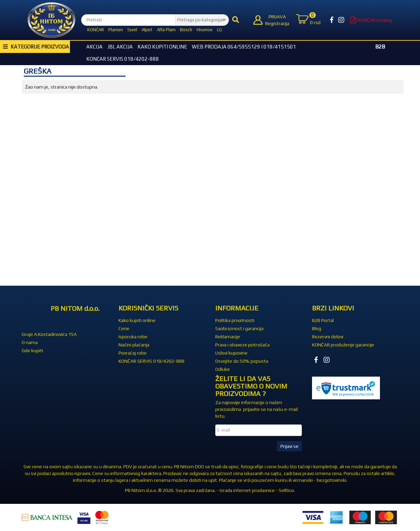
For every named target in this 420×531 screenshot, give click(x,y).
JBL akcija (120, 47)
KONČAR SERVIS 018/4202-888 (123, 59)
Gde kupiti (32, 350)
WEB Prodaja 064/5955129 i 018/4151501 (244, 47)
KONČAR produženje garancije (343, 345)
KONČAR (96, 30)
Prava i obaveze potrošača (242, 345)
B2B (380, 47)
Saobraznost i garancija (239, 328)
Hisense (205, 30)
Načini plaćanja (134, 345)
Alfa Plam (166, 30)
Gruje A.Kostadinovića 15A (49, 334)
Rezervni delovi (328, 337)
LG (220, 30)
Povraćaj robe (133, 353)
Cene (124, 328)
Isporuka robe (133, 337)
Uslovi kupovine (231, 353)
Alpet (147, 30)
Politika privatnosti (235, 320)
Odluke (223, 369)
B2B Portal (323, 320)
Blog (317, 328)
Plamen (116, 30)
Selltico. (287, 490)
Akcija (94, 47)
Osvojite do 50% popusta (242, 361)
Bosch (186, 30)
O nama (30, 342)
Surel (132, 30)
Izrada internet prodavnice (247, 490)
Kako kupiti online (162, 47)
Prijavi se (289, 446)
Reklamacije (228, 337)
